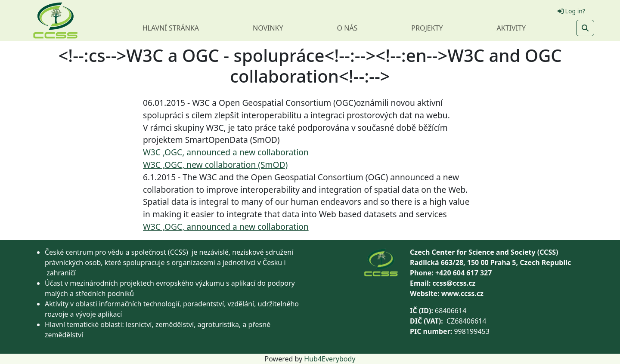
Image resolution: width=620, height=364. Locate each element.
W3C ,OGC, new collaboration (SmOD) (215, 165)
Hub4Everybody (330, 359)
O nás (347, 28)
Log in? (571, 11)
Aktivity (511, 28)
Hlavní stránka (171, 28)
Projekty (427, 28)
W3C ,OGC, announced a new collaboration (226, 152)
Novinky (268, 28)
